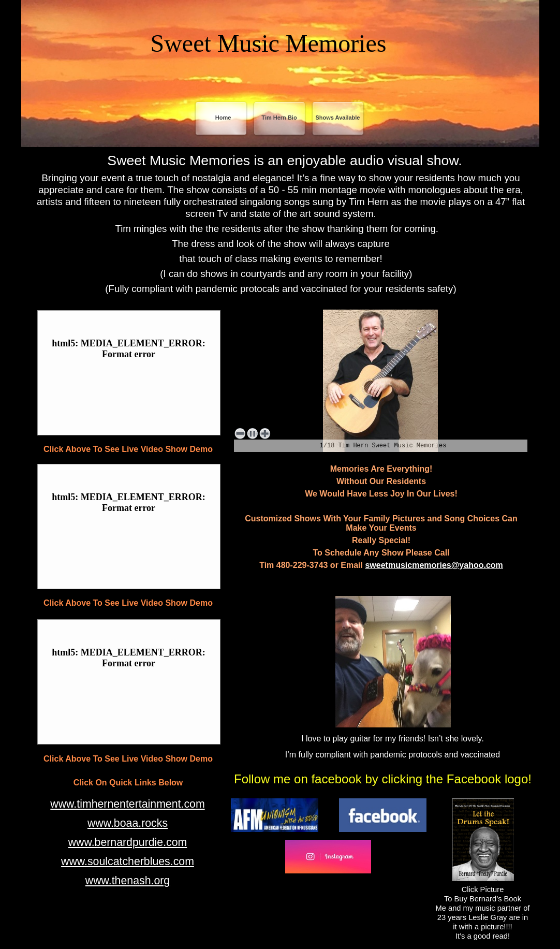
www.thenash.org (128, 881)
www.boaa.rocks (128, 823)
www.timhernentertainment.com (127, 804)
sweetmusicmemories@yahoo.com (434, 565)
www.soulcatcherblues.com (128, 862)
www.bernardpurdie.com (128, 842)
